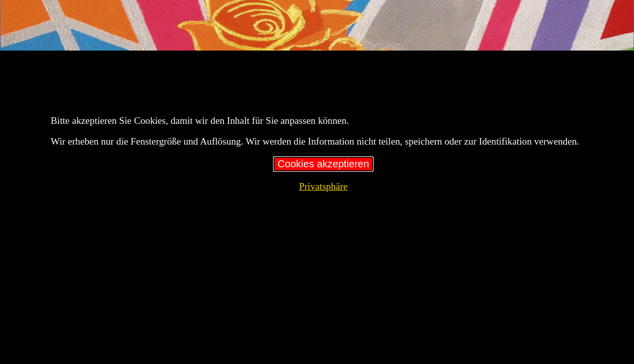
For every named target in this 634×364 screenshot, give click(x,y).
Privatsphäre (324, 186)
